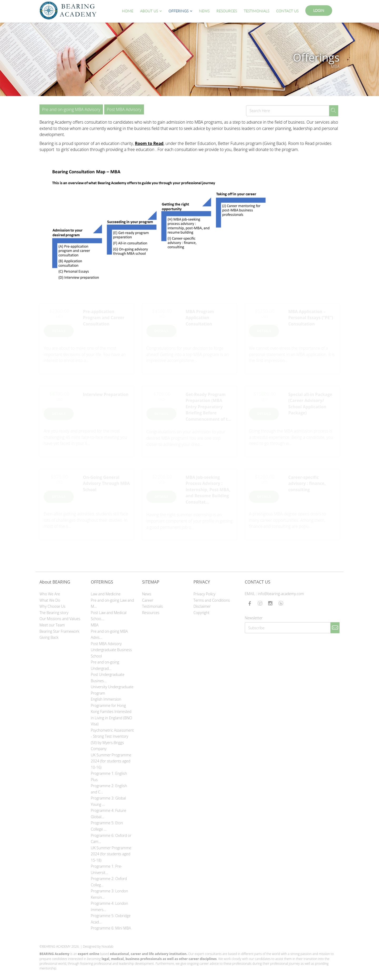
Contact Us (287, 11)
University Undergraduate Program (112, 690)
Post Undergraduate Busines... (108, 678)
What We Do (50, 600)
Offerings (178, 11)
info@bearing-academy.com (281, 594)
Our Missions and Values (60, 619)
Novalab (108, 946)
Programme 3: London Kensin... (109, 894)
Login (319, 10)
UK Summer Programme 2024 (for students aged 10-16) (111, 761)
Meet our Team (52, 625)
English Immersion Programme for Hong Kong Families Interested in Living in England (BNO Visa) (111, 712)
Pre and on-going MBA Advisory (71, 109)
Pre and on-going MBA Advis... (109, 634)
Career (148, 600)
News (204, 11)
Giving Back (49, 637)
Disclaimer (202, 606)
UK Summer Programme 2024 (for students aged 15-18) (111, 854)
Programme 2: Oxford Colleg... (109, 882)
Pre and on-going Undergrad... (105, 665)
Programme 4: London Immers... (109, 906)
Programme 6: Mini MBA (111, 928)
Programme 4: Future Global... (108, 814)
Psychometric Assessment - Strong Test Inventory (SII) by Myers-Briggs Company (112, 740)
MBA (95, 625)
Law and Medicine (106, 594)
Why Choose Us (53, 606)
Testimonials (256, 11)
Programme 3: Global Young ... (108, 801)
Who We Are (50, 594)
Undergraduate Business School (111, 653)
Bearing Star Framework (59, 631)
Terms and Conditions (212, 600)
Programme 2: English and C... (109, 789)
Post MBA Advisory (124, 109)
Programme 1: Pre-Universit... (106, 869)
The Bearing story (54, 613)
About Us (149, 11)
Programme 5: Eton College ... (107, 826)
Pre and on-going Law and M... (112, 603)
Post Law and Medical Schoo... (109, 616)
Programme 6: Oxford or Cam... (111, 839)
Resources (227, 11)
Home (128, 11)
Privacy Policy (204, 594)
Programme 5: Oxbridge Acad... (111, 919)
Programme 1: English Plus (109, 777)
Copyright (201, 613)
